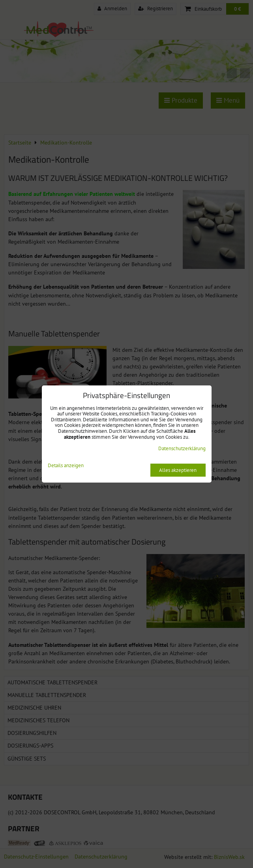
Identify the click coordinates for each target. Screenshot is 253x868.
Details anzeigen (66, 466)
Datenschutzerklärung (182, 448)
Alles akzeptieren (178, 470)
